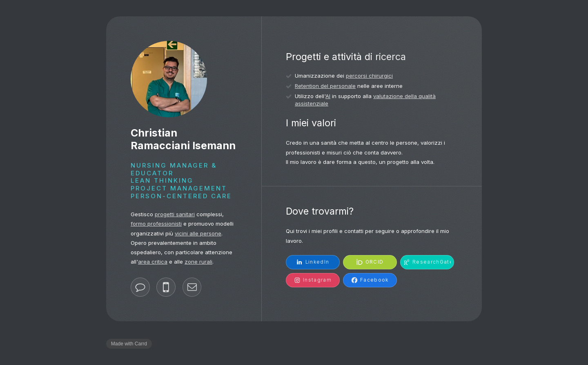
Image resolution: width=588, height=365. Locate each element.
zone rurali (198, 262)
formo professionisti (156, 224)
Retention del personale (325, 86)
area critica (153, 262)
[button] (140, 287)
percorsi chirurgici (369, 76)
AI (328, 96)
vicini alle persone (198, 233)
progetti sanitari (175, 214)
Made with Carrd (129, 344)
